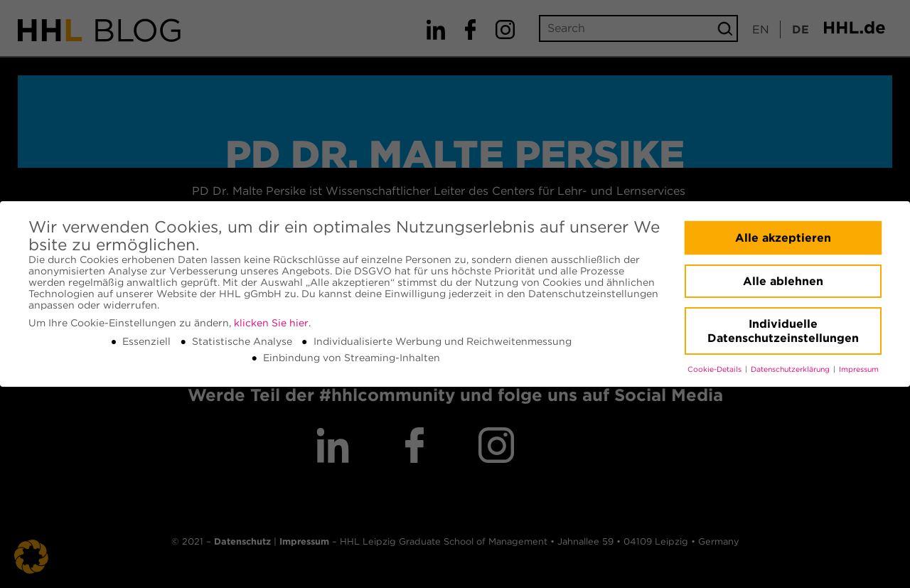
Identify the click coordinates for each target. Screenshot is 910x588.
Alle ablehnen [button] (783, 281)
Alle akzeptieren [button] (783, 238)
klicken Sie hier (271, 323)
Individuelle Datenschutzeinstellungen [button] (783, 331)
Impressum (859, 369)
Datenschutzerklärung (791, 369)
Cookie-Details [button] (716, 369)
